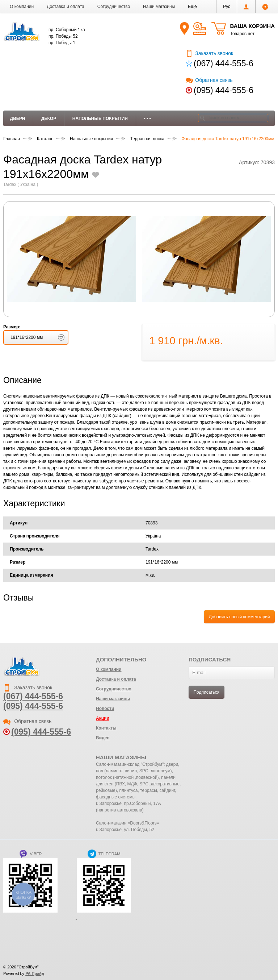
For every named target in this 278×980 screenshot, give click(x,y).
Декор (49, 119)
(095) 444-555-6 (224, 90)
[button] (192, 7)
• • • (148, 119)
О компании (22, 7)
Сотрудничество (114, 7)
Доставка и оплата (66, 7)
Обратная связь (209, 80)
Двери (18, 119)
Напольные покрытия (100, 119)
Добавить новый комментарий (239, 617)
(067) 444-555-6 (224, 63)
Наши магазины (159, 7)
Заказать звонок (209, 53)
